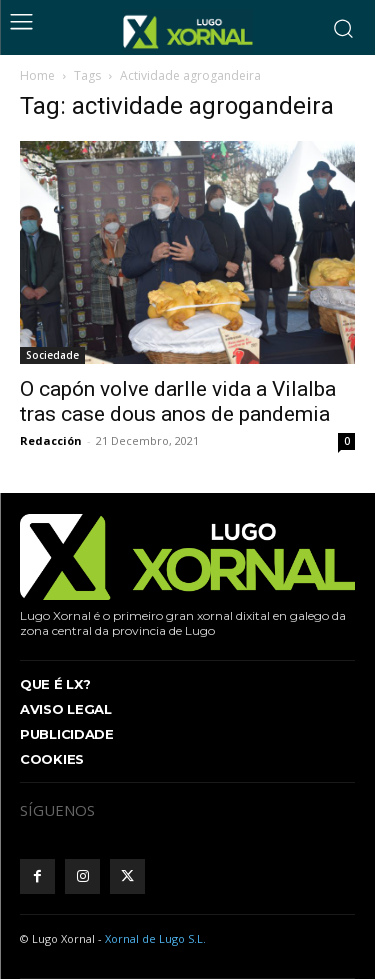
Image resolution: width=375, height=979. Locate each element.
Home (37, 75)
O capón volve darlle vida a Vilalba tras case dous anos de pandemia (178, 401)
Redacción (51, 440)
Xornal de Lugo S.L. (155, 938)
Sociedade (52, 355)
